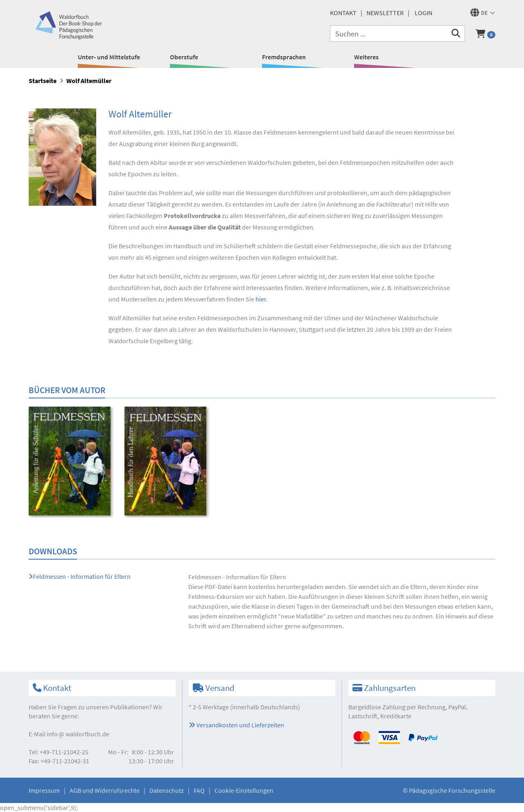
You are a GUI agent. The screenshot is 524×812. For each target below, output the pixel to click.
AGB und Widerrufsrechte (105, 790)
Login (423, 13)
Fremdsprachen (284, 57)
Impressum (44, 790)
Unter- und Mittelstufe (109, 57)
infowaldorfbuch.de (78, 734)
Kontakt (343, 13)
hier (261, 299)
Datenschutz (167, 790)
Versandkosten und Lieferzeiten (236, 725)
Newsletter (385, 13)
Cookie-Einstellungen (244, 790)
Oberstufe (184, 57)
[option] (71, 462)
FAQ (199, 790)
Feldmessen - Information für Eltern (80, 576)
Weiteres (366, 57)
